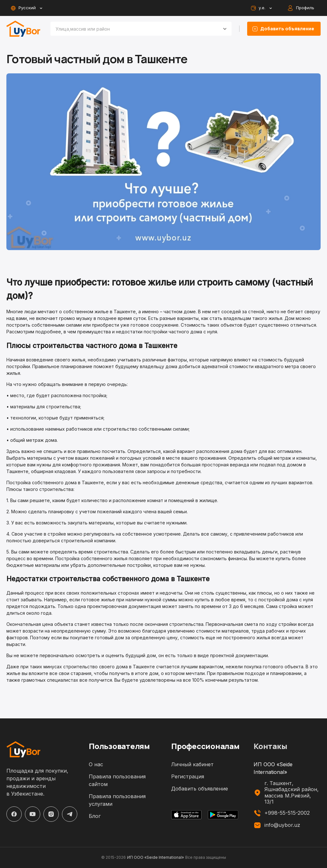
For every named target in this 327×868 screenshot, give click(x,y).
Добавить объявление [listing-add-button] (284, 29)
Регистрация (188, 776)
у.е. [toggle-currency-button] (261, 8)
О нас (96, 764)
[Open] (225, 29)
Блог (95, 816)
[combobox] (133, 29)
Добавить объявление (200, 789)
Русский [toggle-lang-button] (26, 8)
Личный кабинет (192, 764)
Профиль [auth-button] (301, 8)
